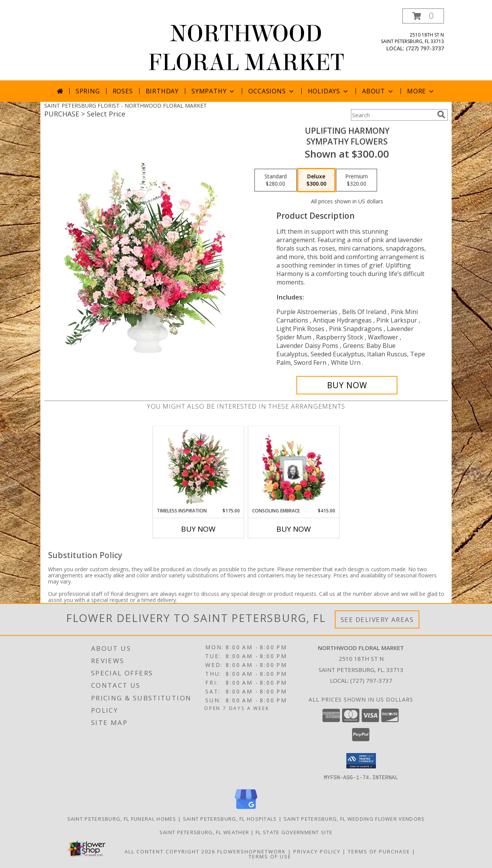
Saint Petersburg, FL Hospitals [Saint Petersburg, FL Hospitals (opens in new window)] (230, 818)
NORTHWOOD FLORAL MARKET (246, 48)
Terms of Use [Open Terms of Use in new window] (270, 856)
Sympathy (214, 91)
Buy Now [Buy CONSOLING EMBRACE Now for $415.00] (294, 529)
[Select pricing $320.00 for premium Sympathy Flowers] (357, 180)
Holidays (329, 91)
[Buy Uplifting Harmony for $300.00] (347, 385)
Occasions (272, 91)
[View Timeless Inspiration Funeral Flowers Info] (199, 467)
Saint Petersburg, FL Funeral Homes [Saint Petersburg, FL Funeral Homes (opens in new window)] (122, 818)
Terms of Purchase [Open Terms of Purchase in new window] (379, 851)
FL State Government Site (294, 832)
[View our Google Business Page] (246, 809)
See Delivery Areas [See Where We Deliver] (377, 619)
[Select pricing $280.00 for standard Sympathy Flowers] (276, 180)
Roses (123, 91)
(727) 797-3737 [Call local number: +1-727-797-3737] (425, 48)
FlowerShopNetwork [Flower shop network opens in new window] (252, 851)
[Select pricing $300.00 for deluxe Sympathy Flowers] (316, 180)
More (421, 91)
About (378, 91)
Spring (88, 91)
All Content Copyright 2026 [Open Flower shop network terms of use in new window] (170, 851)
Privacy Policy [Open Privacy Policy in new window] (317, 851)
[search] (441, 115)
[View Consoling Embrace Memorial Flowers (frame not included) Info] (294, 467)
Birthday (162, 91)
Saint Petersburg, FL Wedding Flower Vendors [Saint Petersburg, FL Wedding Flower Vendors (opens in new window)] (354, 818)
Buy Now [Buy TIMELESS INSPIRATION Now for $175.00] (198, 529)
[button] (423, 16)
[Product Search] (392, 115)
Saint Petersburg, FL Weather (204, 832)
